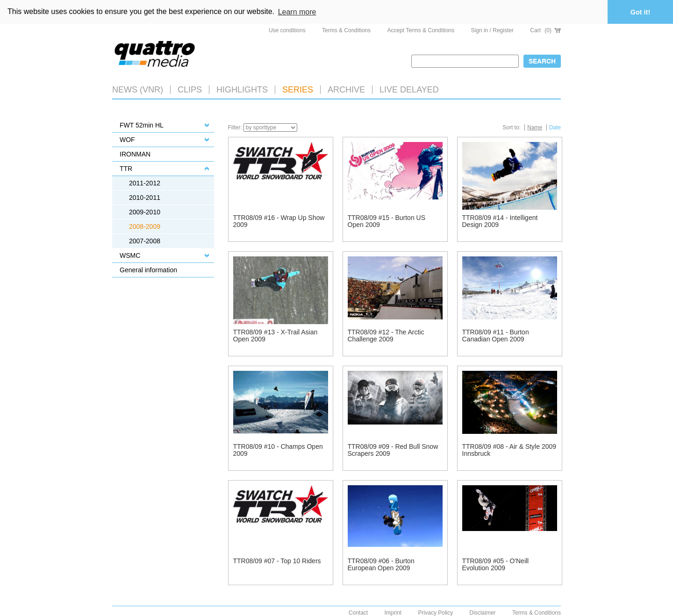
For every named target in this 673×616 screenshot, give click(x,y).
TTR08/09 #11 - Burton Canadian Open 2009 (496, 336)
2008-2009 (145, 227)
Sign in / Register (492, 30)
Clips (190, 90)
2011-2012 (145, 183)
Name (535, 127)
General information (148, 270)
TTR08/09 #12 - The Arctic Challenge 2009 (386, 336)
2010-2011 (145, 198)
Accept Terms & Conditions (421, 30)
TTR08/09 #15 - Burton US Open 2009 (387, 221)
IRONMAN (135, 154)
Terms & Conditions (346, 30)
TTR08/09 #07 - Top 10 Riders (277, 561)
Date (555, 127)
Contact (358, 613)
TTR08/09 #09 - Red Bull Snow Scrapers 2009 (393, 450)
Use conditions (287, 30)
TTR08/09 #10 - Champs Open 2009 (278, 450)
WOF (127, 140)
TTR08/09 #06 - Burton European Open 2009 (381, 564)
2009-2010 (145, 212)
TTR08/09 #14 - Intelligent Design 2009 (500, 221)
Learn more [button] (297, 12)
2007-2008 (145, 241)
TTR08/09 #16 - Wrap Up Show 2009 (279, 221)
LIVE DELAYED (409, 90)
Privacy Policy (436, 613)
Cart (545, 30)
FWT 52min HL (142, 125)
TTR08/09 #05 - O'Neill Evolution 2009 (496, 564)
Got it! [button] (640, 12)
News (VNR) (138, 90)
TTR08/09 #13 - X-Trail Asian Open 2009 (276, 336)
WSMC (130, 255)
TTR (126, 169)
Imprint (393, 613)
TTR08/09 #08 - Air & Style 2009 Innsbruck (509, 450)
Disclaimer (483, 613)
